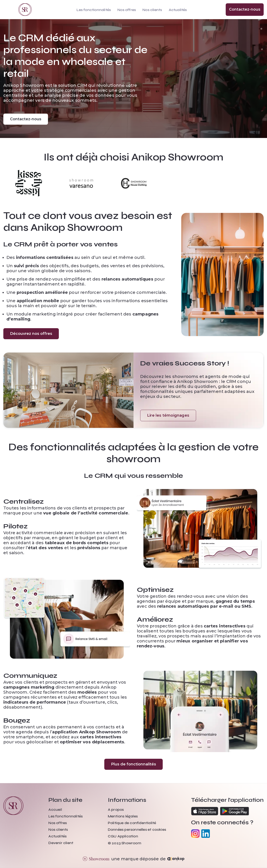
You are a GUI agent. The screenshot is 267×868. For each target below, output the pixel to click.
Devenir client (61, 843)
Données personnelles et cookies (137, 830)
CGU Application (123, 836)
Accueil (55, 810)
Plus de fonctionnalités (133, 764)
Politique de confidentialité (132, 823)
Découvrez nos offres (31, 334)
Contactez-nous (245, 9)
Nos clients (152, 10)
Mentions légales (123, 816)
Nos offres (127, 10)
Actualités (178, 10)
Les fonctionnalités (94, 10)
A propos (116, 810)
